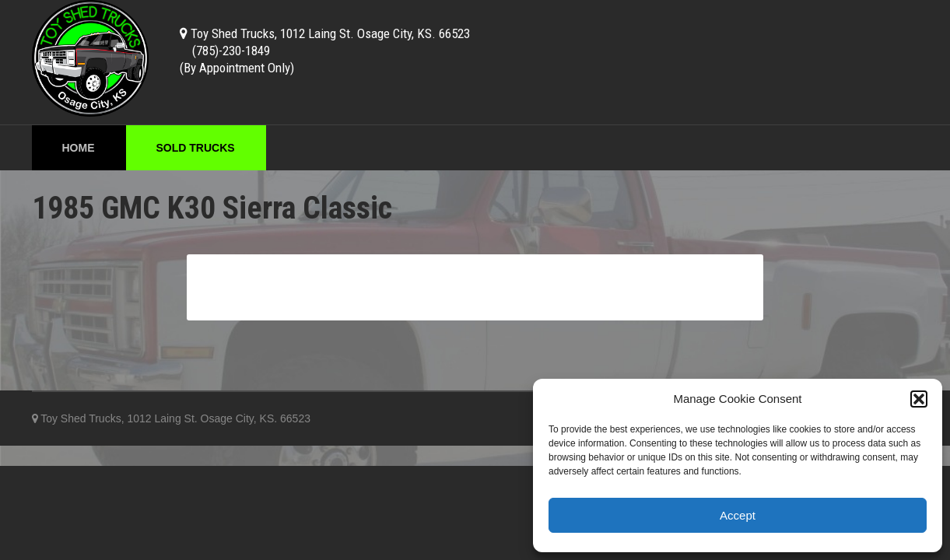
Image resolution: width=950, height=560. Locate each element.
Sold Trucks (196, 148)
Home (79, 148)
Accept (738, 515)
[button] (919, 399)
